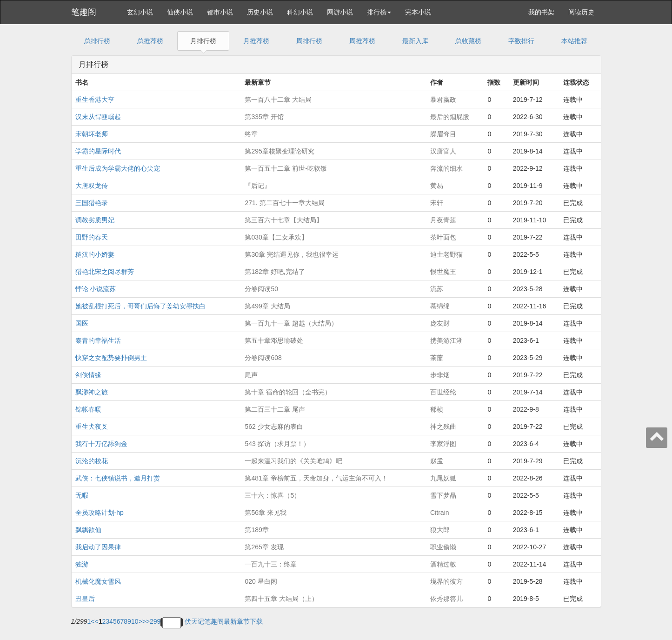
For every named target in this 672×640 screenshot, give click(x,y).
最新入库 (415, 41)
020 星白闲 (261, 581)
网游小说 (340, 12)
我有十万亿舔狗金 (101, 444)
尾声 (251, 375)
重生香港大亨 (95, 100)
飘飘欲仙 (88, 530)
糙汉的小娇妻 (95, 254)
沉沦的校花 (92, 461)
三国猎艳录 (92, 203)
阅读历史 (581, 12)
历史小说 (260, 12)
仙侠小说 (180, 12)
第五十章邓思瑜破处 (274, 340)
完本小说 (418, 12)
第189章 (256, 530)
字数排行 (521, 41)
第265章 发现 (264, 547)
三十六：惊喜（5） (273, 495)
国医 (82, 323)
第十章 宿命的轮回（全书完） (288, 392)
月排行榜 (203, 41)
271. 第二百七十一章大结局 (284, 203)
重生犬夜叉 (92, 427)
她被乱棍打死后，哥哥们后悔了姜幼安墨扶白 (140, 306)
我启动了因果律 (98, 547)
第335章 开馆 (264, 117)
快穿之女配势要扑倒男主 (111, 358)
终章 (251, 134)
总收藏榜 (468, 41)
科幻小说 (300, 12)
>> (146, 621)
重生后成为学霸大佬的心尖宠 (118, 168)
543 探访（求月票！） (277, 444)
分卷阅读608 (263, 358)
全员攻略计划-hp (100, 513)
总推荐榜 (150, 41)
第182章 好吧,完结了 (275, 272)
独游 (82, 564)
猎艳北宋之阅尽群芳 (105, 272)
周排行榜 (309, 41)
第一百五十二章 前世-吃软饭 (286, 168)
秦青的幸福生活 (98, 340)
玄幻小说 (140, 12)
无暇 (82, 495)
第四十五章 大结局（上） (281, 599)
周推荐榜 (362, 41)
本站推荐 (574, 41)
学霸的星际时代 (98, 151)
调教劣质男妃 (95, 220)
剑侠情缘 (88, 375)
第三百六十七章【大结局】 (284, 220)
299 (155, 621)
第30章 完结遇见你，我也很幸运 (291, 254)
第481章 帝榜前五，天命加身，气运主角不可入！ (316, 478)
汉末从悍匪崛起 (98, 117)
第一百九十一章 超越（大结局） (291, 323)
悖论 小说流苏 (96, 289)
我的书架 (541, 12)
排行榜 (379, 12)
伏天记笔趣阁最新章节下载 (224, 621)
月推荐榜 (256, 41)
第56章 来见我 (265, 513)
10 (135, 621)
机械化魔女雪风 (98, 581)
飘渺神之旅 (92, 392)
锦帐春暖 (88, 409)
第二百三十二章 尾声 (275, 409)
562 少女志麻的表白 (274, 427)
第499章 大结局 (267, 306)
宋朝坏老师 (92, 134)
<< (94, 621)
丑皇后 (85, 599)
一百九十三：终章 (271, 564)
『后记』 (258, 186)
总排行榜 (97, 41)
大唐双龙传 (92, 186)
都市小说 (220, 12)
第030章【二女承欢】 (276, 237)
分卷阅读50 (261, 289)
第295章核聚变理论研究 (279, 151)
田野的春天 (92, 237)
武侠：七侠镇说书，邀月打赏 (118, 478)
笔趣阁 (84, 12)
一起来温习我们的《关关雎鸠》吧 (293, 461)
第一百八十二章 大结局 (278, 100)
